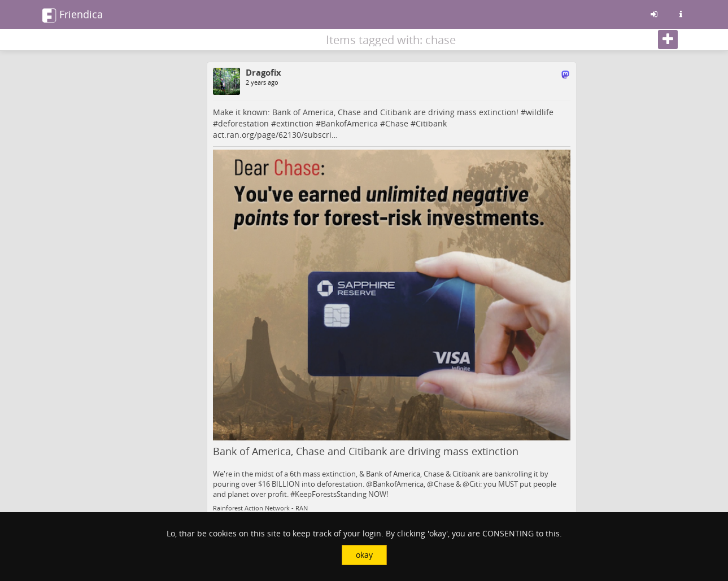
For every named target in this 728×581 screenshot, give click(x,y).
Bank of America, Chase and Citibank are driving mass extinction (366, 451)
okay (364, 555)
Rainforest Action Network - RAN (260, 508)
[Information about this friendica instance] (681, 14)
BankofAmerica (349, 123)
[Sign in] (654, 14)
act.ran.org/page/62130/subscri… (275, 135)
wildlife (540, 112)
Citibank (431, 123)
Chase (397, 123)
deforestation (243, 123)
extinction (295, 123)
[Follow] (668, 40)
